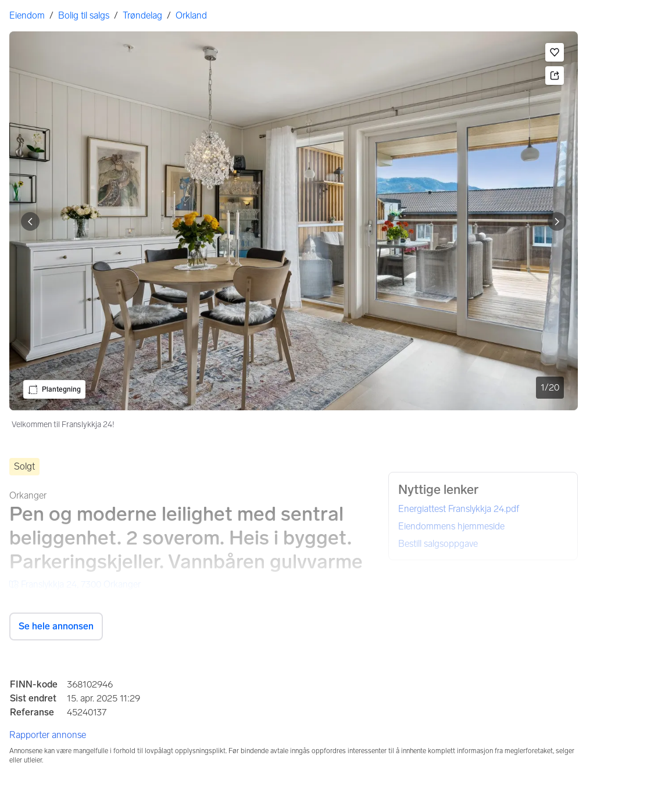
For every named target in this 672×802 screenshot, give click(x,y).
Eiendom (27, 15)
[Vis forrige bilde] (30, 221)
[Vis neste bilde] (557, 221)
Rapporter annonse (48, 735)
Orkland (191, 15)
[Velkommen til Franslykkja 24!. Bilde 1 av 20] (294, 221)
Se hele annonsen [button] (56, 626)
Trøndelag (142, 15)
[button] (555, 52)
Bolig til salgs (84, 15)
